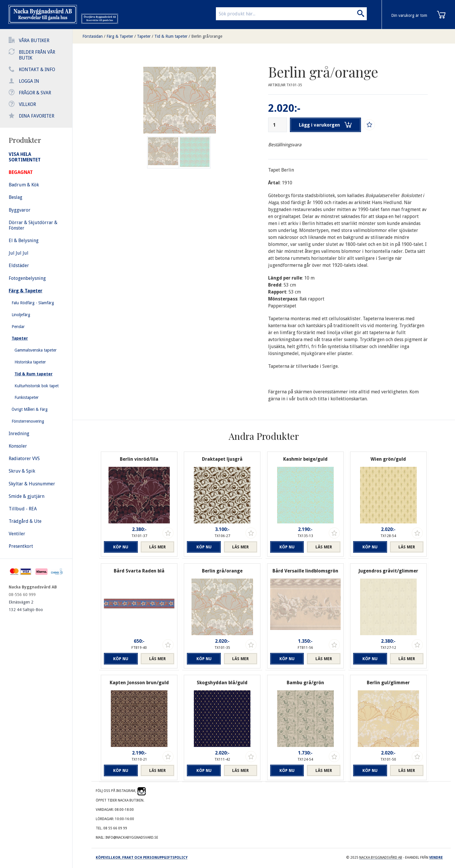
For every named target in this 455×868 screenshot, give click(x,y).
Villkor (27, 104)
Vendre (436, 858)
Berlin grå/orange (207, 36)
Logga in (29, 81)
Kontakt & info (37, 70)
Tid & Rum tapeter (171, 36)
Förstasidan (93, 36)
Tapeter (144, 36)
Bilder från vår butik (37, 55)
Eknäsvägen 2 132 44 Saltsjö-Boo (26, 606)
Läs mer (157, 547)
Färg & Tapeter (120, 36)
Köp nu (121, 547)
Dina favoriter (37, 116)
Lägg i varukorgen (326, 125)
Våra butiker (34, 40)
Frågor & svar (35, 93)
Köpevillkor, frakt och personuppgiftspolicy (142, 858)
